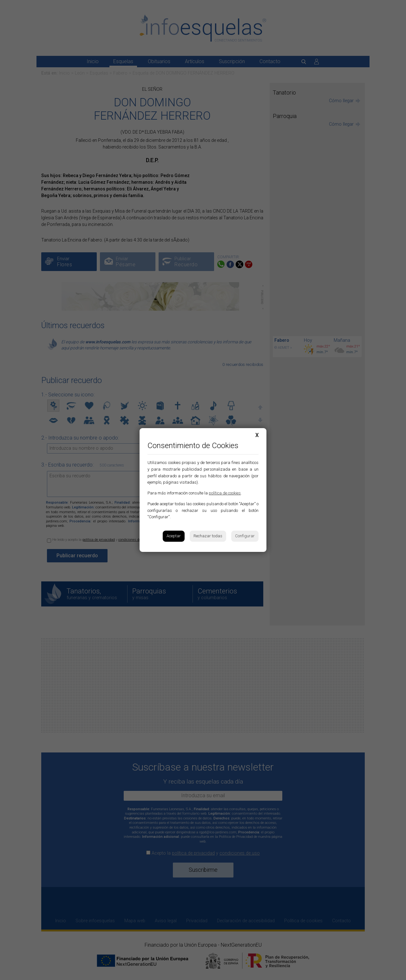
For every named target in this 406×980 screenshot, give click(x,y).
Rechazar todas (208, 536)
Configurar (245, 536)
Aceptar (174, 536)
